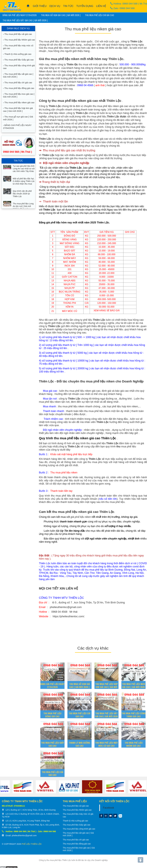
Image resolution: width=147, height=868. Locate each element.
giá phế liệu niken (49, 82)
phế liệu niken (83, 391)
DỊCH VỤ (55, 6)
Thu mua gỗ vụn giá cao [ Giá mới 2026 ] (61, 15)
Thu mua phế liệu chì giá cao (99, 15)
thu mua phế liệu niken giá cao (91, 139)
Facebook (108, 808)
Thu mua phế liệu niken (52, 41)
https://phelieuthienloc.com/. (69, 616)
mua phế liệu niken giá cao (113, 106)
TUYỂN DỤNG (85, 6)
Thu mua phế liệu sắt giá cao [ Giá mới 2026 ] (25, 20)
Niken (42, 71)
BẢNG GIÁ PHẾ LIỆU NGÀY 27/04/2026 (20, 15)
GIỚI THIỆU (40, 6)
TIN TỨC (68, 6)
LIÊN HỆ (101, 6)
